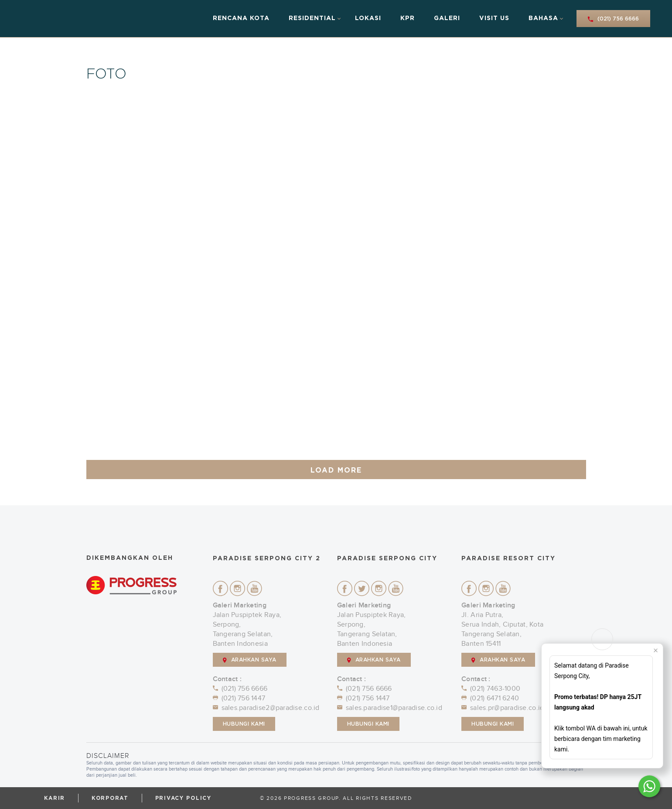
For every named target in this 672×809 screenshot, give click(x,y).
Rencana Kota (241, 18)
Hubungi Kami (244, 724)
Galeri (447, 18)
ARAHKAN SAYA (250, 660)
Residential (312, 18)
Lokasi (368, 18)
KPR (408, 18)
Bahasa (543, 18)
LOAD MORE (336, 470)
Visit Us (494, 18)
